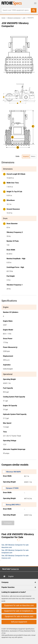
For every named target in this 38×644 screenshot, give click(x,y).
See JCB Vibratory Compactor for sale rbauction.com (15, 546)
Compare (8, 523)
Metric (33, 156)
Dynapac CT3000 (12, 488)
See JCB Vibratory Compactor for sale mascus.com (15, 557)
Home (3, 18)
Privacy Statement (25, 631)
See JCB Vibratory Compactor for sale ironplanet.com (15, 551)
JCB (24, 18)
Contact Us (15, 569)
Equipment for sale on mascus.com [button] (19, 616)
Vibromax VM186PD (13, 472)
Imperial (26, 156)
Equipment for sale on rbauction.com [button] (19, 605)
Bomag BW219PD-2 (13, 505)
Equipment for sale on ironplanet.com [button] (19, 611)
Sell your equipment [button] (19, 622)
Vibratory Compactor (14, 18)
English (12, 576)
